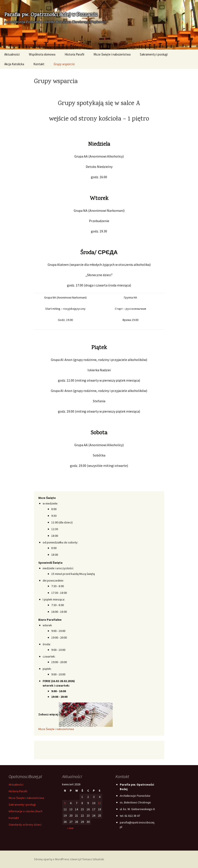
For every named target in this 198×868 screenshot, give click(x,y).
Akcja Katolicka (14, 64)
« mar (70, 828)
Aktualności (12, 54)
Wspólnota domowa (42, 54)
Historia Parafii (74, 54)
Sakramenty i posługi (154, 54)
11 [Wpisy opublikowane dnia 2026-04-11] (100, 803)
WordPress (62, 859)
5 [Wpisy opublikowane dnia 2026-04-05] (65, 803)
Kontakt (39, 64)
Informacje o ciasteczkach (26, 811)
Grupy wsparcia (64, 64)
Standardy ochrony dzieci (25, 825)
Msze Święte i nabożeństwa (112, 54)
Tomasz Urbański (93, 859)
